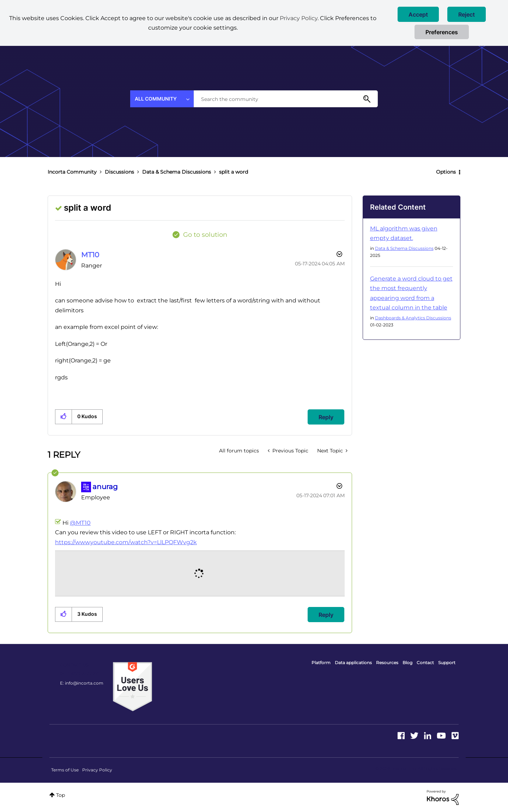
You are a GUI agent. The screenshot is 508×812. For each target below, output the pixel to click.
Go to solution (205, 235)
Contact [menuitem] (425, 663)
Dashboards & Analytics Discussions (413, 318)
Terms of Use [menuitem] (65, 770)
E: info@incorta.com (82, 683)
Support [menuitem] (447, 663)
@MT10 (80, 523)
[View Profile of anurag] (105, 487)
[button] (418, 14)
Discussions (119, 172)
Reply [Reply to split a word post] (326, 417)
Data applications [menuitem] (353, 663)
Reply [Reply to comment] (326, 615)
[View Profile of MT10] (90, 255)
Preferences (442, 32)
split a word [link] (234, 172)
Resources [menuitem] (387, 663)
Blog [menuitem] (407, 663)
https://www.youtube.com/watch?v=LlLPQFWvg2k (126, 542)
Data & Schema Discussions (177, 172)
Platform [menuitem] (321, 663)
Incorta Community (72, 172)
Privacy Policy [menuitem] (97, 770)
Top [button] (61, 795)
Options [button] (446, 172)
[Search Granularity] (162, 99)
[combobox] (286, 99)
